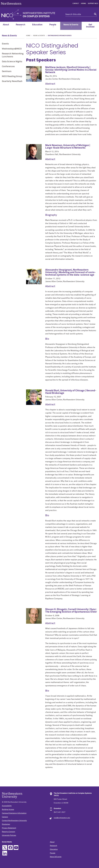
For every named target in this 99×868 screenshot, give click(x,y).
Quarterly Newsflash (12, 81)
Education (37, 25)
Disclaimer (6, 824)
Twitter (5, 848)
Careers (5, 817)
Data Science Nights (12, 62)
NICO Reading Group (12, 76)
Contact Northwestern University (14, 821)
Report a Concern (8, 832)
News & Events (71, 26)
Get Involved (90, 26)
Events (5, 44)
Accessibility (7, 806)
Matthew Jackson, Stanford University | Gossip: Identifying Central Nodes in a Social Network (71, 70)
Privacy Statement (9, 828)
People (53, 26)
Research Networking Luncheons (13, 55)
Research (21, 26)
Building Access (8, 809)
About (6, 25)
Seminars (7, 71)
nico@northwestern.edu (62, 818)
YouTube (16, 848)
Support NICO (93, 4)
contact (76, 4)
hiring (83, 4)
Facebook (10, 848)
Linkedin (5, 853)
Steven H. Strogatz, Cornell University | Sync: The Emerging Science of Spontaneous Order (71, 611)
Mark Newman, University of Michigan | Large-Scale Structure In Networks (68, 147)
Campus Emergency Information (14, 813)
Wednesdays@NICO (12, 49)
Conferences (8, 67)
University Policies (9, 835)
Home (28, 36)
